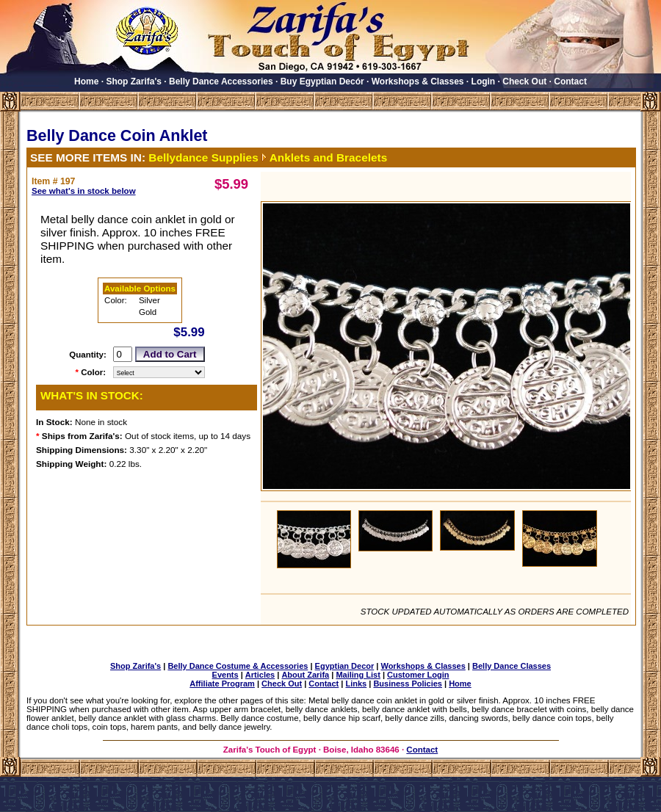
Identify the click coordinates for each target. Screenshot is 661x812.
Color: (93, 372)
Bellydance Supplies (203, 157)
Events (225, 675)
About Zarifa (305, 675)
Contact (570, 81)
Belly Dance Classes (512, 666)
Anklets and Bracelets (329, 157)
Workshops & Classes (418, 81)
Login (484, 81)
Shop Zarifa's (134, 81)
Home (86, 81)
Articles (260, 675)
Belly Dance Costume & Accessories (238, 666)
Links (356, 684)
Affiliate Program (222, 684)
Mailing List (358, 675)
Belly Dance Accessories (221, 81)
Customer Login (418, 675)
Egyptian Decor (345, 666)
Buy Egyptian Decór (322, 81)
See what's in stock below (84, 191)
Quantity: (88, 355)
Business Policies (408, 684)
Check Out (524, 81)
